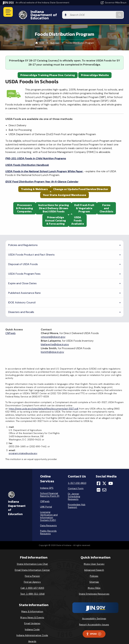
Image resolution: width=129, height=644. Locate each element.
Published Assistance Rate (24, 287)
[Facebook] (99, 478)
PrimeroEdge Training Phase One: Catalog (48, 69)
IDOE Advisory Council (22, 297)
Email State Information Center (32, 564)
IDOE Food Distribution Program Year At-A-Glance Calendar (42, 176)
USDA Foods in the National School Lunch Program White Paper (44, 165)
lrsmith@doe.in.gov (52, 346)
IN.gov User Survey (94, 558)
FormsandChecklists (106, 202)
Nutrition (55, 37)
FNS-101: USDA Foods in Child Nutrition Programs (36, 153)
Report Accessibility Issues (94, 619)
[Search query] (108, 12)
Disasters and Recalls (21, 306)
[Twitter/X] (104, 478)
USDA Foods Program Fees (24, 268)
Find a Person (32, 570)
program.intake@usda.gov (23, 448)
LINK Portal (46, 501)
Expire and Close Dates (22, 277)
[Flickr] (99, 484)
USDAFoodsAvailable (78, 215)
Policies (94, 570)
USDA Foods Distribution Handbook (27, 159)
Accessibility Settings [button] (94, 613)
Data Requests (48, 520)
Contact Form (76, 483)
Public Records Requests (48, 526)
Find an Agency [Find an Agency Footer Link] (32, 576)
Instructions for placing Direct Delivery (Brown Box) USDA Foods (54, 202)
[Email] (104, 484)
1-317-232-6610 (77, 477)
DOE (42, 37)
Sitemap (94, 576)
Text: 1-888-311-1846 (32, 588)
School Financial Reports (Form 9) (50, 489)
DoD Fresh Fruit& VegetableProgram (84, 202)
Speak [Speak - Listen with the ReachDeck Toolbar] (94, 628)
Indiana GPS (47, 482)
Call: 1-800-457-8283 (32, 582)
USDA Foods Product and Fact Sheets (31, 249)
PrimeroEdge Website (95, 69)
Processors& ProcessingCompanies (24, 202)
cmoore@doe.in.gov (53, 331)
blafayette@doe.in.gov (55, 339)
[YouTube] (111, 478)
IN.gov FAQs (94, 582)
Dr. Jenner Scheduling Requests (74, 491)
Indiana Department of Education (57, 12)
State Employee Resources (94, 588)
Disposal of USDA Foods (23, 258)
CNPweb (10, 327)
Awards (32, 635)
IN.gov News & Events (32, 612)
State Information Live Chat (32, 558)
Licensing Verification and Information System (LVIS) (49, 510)
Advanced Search (94, 564)
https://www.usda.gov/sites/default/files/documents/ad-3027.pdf (44, 403)
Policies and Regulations (23, 239)
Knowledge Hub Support (77, 500)
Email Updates (32, 618)
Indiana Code (32, 624)
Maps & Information (32, 606)
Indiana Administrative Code (32, 630)
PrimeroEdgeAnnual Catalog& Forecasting (55, 215)
